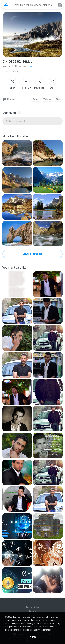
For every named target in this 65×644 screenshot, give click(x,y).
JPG (6, 72)
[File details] (17, 153)
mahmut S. (8, 66)
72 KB (15, 72)
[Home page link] (6, 5)
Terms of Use (33, 607)
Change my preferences (41, 630)
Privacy (32, 611)
